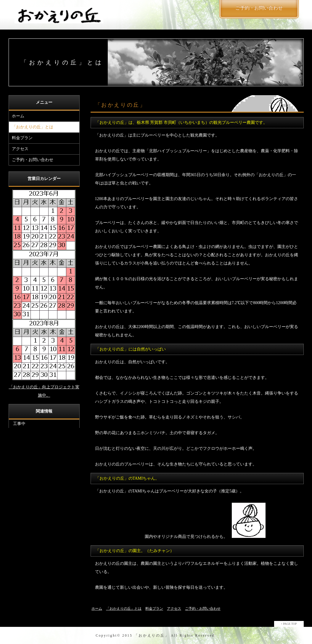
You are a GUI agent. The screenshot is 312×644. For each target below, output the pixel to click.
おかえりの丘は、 (112, 362)
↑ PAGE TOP (289, 624)
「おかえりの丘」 (152, 636)
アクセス (20, 149)
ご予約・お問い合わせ (33, 160)
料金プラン (22, 138)
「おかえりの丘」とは (33, 127)
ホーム (18, 116)
